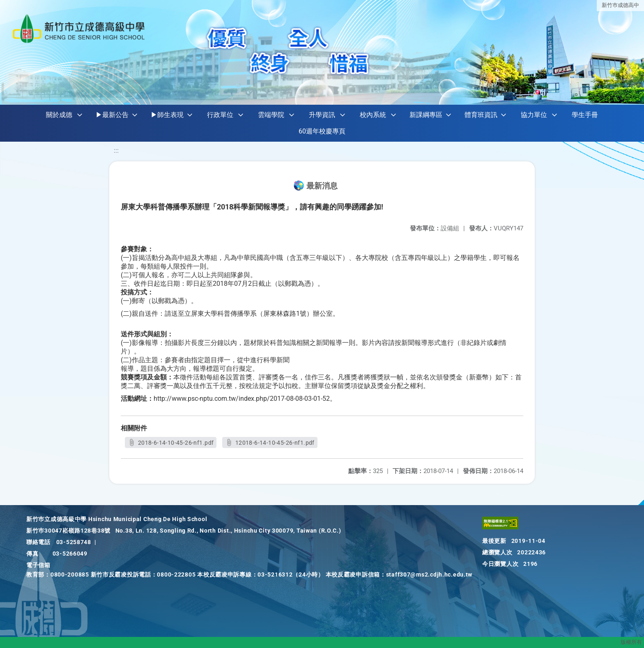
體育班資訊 (481, 115)
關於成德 (59, 115)
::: (116, 151)
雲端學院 (271, 115)
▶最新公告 (112, 115)
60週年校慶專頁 (322, 131)
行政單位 (220, 115)
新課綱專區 (426, 115)
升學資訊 (322, 115)
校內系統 (373, 115)
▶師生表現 (167, 115)
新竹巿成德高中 (620, 5)
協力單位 (534, 115)
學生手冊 (585, 115)
